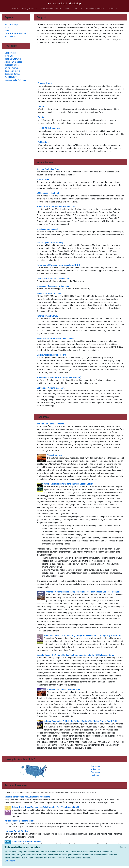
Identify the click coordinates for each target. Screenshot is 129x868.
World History (11, 77)
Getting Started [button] (28, 8)
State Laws (10, 56)
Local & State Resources (49, 128)
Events (41, 117)
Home (15, 8)
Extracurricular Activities (15, 80)
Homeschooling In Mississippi (64, 4)
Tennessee (95, 772)
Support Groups (45, 83)
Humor (41, 106)
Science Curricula (12, 71)
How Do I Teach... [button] (73, 8)
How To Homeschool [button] (50, 8)
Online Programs (12, 68)
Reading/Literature (13, 59)
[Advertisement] (81, 63)
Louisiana (95, 766)
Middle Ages (10, 53)
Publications (43, 142)
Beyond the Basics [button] (94, 8)
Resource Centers (12, 74)
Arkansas (95, 769)
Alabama (95, 775)
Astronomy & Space (13, 62)
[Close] (123, 847)
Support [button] (112, 8)
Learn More (10, 861)
